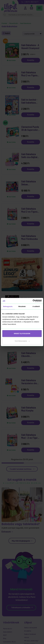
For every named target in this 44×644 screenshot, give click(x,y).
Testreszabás (22, 341)
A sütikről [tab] (36, 306)
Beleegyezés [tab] (8, 306)
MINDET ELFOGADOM (22, 333)
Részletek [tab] (22, 306)
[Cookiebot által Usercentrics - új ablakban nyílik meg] (33, 301)
